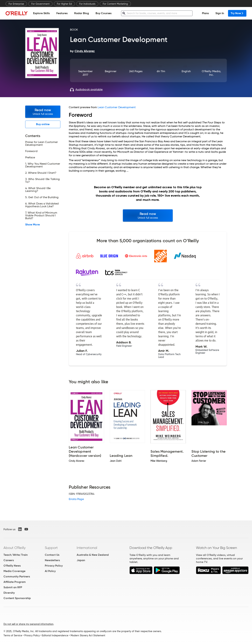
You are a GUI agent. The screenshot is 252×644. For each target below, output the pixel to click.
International (87, 548)
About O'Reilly (15, 548)
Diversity (9, 593)
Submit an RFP (13, 587)
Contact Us (52, 555)
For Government (40, 4)
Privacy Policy (54, 566)
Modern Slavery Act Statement (88, 635)
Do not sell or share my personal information (28, 624)
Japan (81, 560)
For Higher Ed (64, 4)
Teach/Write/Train (16, 555)
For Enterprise (16, 4)
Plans (205, 13)
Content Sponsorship (17, 598)
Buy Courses (104, 13)
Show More (32, 225)
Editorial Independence (55, 635)
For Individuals (87, 4)
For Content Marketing (115, 4)
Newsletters (52, 560)
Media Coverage (14, 571)
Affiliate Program (15, 582)
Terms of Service (13, 635)
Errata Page (76, 499)
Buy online (43, 124)
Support (51, 548)
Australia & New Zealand (93, 555)
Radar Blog (82, 13)
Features (62, 13)
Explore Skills (41, 13)
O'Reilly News (12, 566)
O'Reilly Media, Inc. (211, 73)
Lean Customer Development (117, 107)
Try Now (237, 13)
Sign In (220, 13)
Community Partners (17, 576)
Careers (9, 560)
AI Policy (50, 571)
